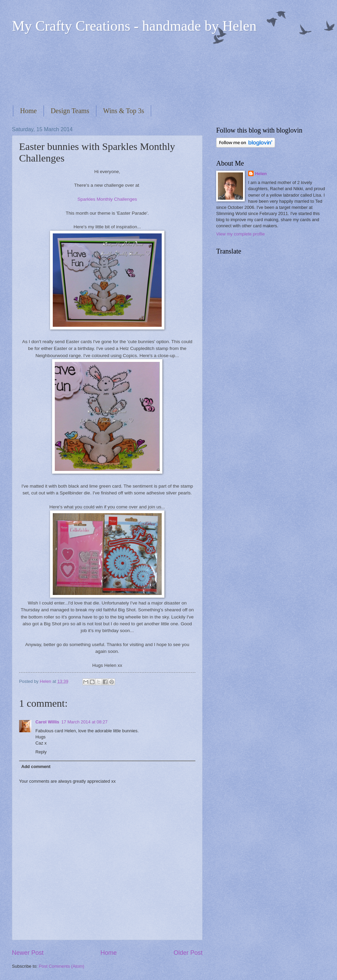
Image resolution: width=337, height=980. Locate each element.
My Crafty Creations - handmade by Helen (134, 26)
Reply (41, 752)
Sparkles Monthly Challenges (107, 199)
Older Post (188, 953)
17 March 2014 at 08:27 (84, 722)
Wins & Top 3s (124, 111)
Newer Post (28, 953)
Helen (261, 174)
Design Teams (70, 111)
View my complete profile (240, 234)
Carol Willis (47, 722)
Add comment (36, 767)
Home (28, 111)
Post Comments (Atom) (62, 966)
